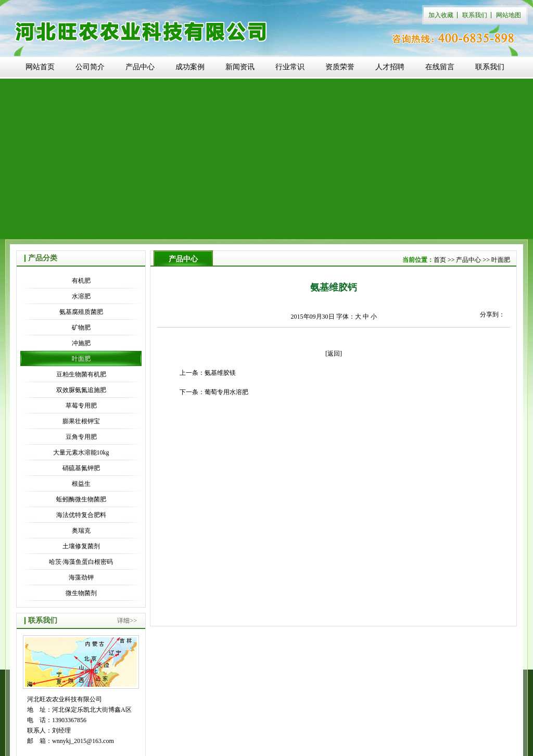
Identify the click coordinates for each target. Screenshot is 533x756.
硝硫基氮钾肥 (81, 468)
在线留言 (440, 67)
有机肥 (81, 281)
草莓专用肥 (81, 406)
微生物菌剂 (81, 593)
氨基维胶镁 (220, 373)
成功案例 (190, 67)
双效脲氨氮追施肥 (81, 390)
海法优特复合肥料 (81, 515)
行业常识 (290, 67)
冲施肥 (81, 343)
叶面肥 (81, 359)
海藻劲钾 (81, 577)
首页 (440, 260)
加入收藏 (441, 15)
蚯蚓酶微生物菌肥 (81, 499)
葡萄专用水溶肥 (226, 392)
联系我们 (475, 15)
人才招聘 (390, 67)
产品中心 (140, 67)
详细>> (127, 621)
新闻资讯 (240, 67)
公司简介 (90, 67)
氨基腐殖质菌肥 (81, 312)
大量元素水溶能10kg (81, 452)
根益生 (81, 484)
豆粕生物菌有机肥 (81, 374)
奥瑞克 (81, 531)
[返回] (334, 354)
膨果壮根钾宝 (81, 421)
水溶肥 (81, 296)
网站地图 (509, 15)
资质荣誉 (340, 67)
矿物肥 (81, 327)
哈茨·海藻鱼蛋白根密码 (81, 562)
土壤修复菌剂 (81, 546)
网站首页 (40, 67)
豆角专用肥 (81, 437)
